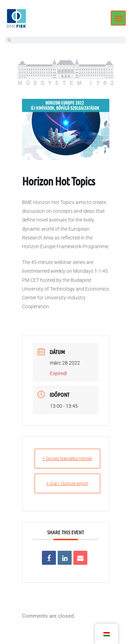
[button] (118, 18)
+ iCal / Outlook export (67, 483)
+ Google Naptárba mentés (67, 459)
